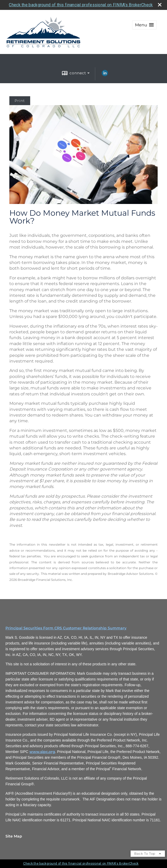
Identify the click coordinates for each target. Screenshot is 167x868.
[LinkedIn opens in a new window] (105, 75)
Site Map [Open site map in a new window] (14, 836)
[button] (144, 25)
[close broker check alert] (160, 5)
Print (20, 101)
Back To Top (148, 854)
